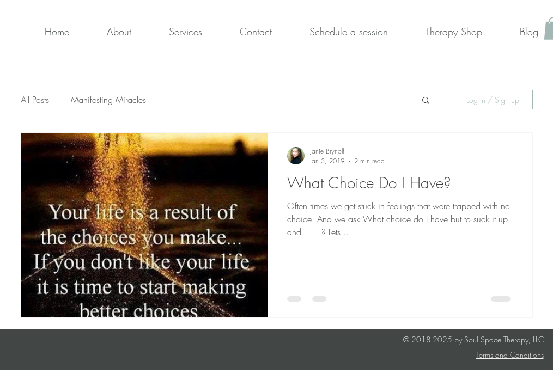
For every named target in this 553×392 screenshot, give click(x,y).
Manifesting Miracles (108, 100)
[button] (426, 101)
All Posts (35, 100)
